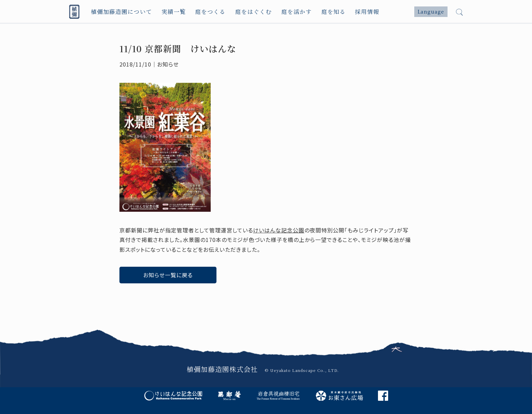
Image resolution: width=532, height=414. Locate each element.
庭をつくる (207, 12)
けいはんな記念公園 (279, 230)
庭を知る (327, 12)
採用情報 (360, 12)
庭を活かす (291, 12)
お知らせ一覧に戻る (168, 275)
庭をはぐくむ (249, 12)
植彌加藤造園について (120, 12)
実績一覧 (171, 12)
